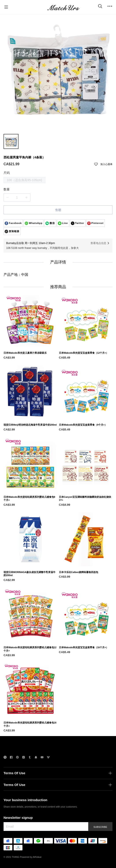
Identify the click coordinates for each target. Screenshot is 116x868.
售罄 (58, 210)
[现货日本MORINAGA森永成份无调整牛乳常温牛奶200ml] (30, 593)
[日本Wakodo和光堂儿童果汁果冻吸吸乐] (30, 372)
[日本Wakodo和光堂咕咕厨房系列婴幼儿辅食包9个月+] (30, 518)
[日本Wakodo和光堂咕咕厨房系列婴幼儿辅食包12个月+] (30, 668)
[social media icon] (5, 758)
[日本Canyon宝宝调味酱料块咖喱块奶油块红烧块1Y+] (86, 518)
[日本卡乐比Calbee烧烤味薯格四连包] (86, 591)
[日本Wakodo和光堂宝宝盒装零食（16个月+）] (86, 667)
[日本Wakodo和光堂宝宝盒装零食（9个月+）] (86, 444)
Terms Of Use (14, 773)
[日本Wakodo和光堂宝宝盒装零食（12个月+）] (86, 372)
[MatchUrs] (63, 7)
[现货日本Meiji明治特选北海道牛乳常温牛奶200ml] (30, 444)
